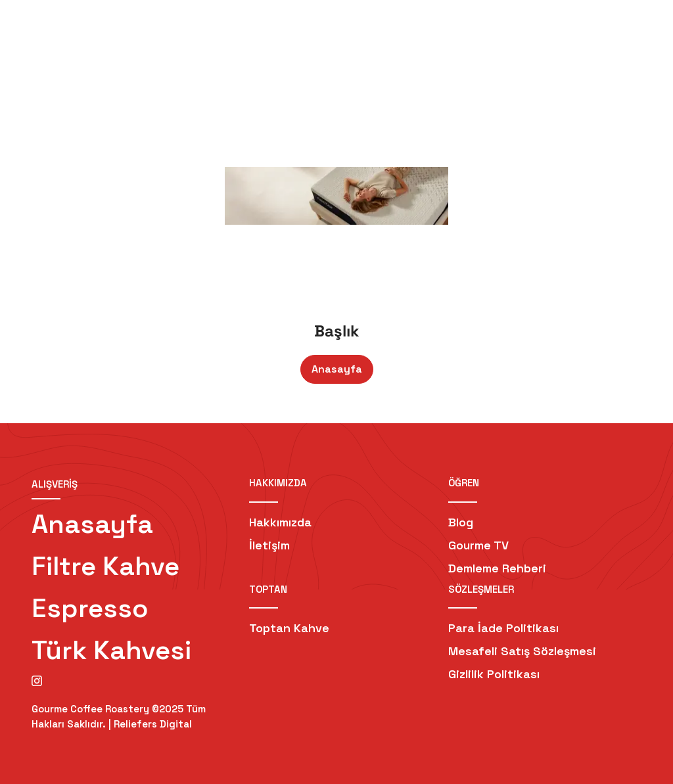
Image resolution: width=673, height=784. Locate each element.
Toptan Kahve (289, 628)
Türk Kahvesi (111, 650)
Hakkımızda (280, 522)
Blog (461, 522)
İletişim (269, 545)
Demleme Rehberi (497, 568)
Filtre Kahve (105, 566)
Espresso (90, 608)
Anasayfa (337, 369)
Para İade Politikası (503, 628)
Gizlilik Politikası (494, 674)
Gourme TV (478, 545)
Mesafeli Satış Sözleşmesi (522, 651)
